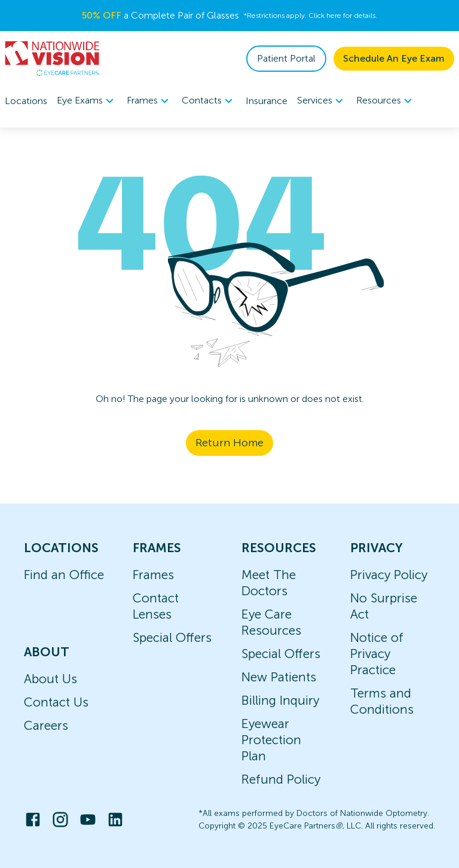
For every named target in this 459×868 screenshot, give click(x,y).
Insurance (267, 101)
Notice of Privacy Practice (377, 654)
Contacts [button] (209, 101)
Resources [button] (386, 101)
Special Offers (172, 637)
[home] (53, 59)
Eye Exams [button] (87, 101)
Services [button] (322, 101)
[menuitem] (87, 101)
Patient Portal (286, 58)
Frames (153, 575)
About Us (51, 679)
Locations (26, 101)
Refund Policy (281, 779)
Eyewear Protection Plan (271, 740)
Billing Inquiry (280, 700)
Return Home (229, 443)
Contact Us (56, 702)
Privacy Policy (389, 575)
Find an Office (64, 575)
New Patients (279, 677)
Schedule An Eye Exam (394, 58)
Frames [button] (149, 101)
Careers (46, 725)
